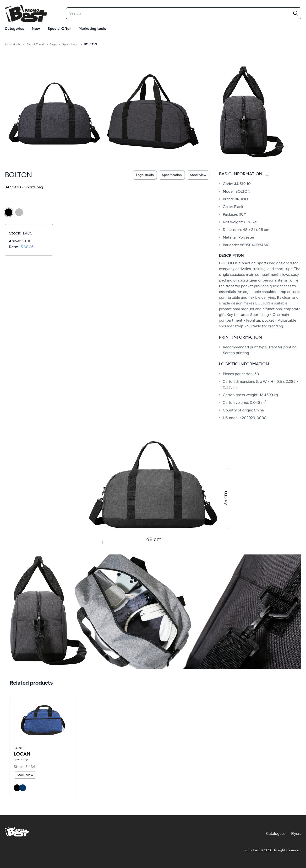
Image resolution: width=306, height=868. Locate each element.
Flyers (296, 833)
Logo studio (145, 175)
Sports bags (70, 44)
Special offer (59, 29)
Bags (53, 44)
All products (13, 44)
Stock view (198, 175)
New (36, 29)
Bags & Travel (35, 44)
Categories (14, 29)
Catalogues (276, 833)
